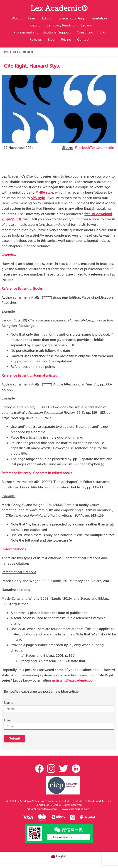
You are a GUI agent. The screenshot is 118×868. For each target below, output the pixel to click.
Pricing (66, 40)
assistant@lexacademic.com (74, 680)
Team (32, 18)
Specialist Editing (71, 18)
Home (5, 52)
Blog (51, 40)
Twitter (95, 148)
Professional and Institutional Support (42, 32)
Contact (83, 40)
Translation (98, 18)
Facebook (83, 148)
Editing (47, 18)
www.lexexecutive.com (75, 809)
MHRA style (44, 193)
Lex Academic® (59, 9)
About (17, 18)
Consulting (85, 32)
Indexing (34, 25)
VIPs (103, 32)
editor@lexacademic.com (42, 809)
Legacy (86, 25)
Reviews (36, 40)
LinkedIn (107, 148)
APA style (38, 198)
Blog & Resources (23, 52)
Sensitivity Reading (61, 25)
